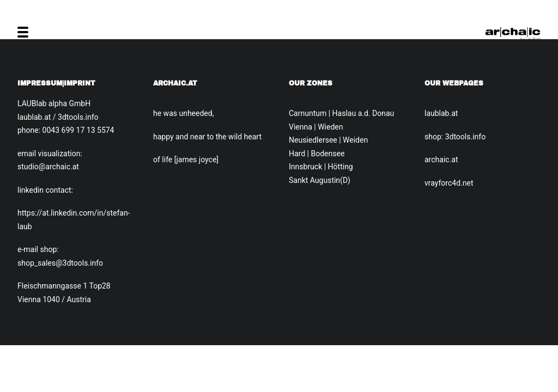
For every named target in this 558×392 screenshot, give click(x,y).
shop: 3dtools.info (455, 137)
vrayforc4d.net (449, 183)
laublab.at (441, 113)
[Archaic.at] (513, 32)
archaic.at (441, 160)
